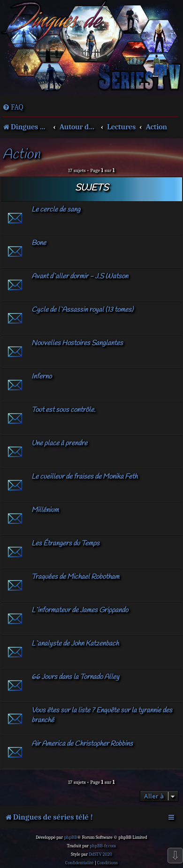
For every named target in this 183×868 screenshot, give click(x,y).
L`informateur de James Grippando (80, 610)
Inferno (42, 377)
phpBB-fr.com (103, 846)
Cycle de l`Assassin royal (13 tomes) (82, 310)
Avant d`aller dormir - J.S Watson (80, 276)
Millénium (45, 510)
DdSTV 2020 (100, 854)
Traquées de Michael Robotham (75, 577)
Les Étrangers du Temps (65, 544)
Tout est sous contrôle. (63, 410)
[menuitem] (13, 107)
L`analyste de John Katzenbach (75, 644)
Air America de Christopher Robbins (82, 744)
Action (21, 155)
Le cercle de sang (56, 210)
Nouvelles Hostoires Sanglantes (77, 343)
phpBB (70, 837)
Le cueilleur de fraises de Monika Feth (84, 477)
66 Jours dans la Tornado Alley (75, 677)
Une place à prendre (59, 443)
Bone (39, 243)
